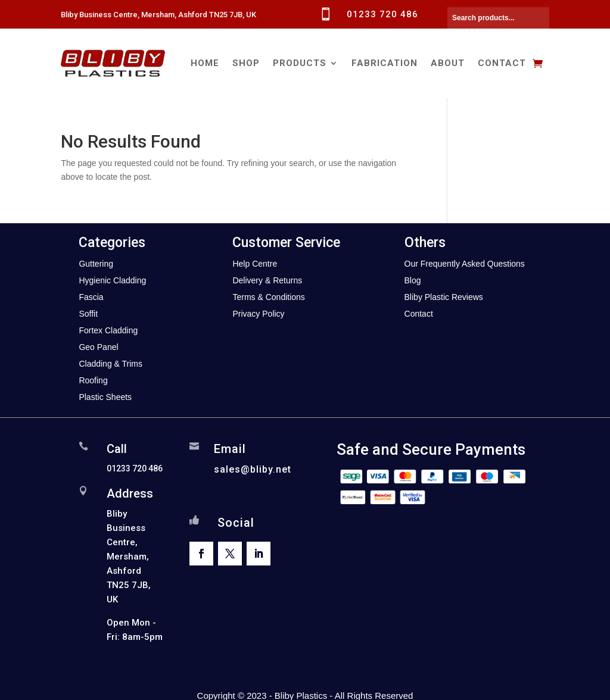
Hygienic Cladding (112, 280)
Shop (246, 63)
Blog (413, 280)
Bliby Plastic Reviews (444, 297)
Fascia (91, 297)
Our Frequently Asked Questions (465, 264)
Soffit (88, 314)
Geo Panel (98, 347)
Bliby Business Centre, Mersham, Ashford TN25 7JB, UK (158, 15)
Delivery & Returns (267, 280)
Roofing (93, 380)
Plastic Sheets (105, 397)
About (448, 63)
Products (300, 63)
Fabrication (385, 63)
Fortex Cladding (108, 330)
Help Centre (255, 264)
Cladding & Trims (111, 364)
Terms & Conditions (268, 297)
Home (205, 63)
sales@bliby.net (253, 469)
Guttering (96, 264)
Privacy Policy (258, 314)
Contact (502, 63)
